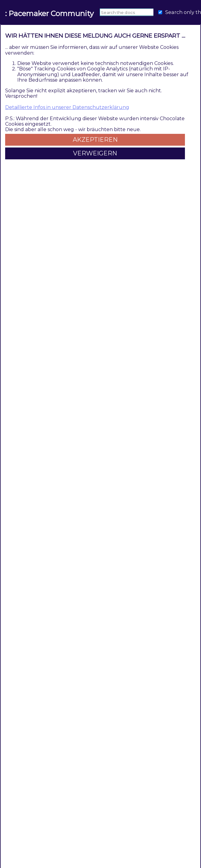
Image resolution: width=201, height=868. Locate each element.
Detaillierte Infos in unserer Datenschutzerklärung (67, 107)
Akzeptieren (95, 140)
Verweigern (95, 153)
